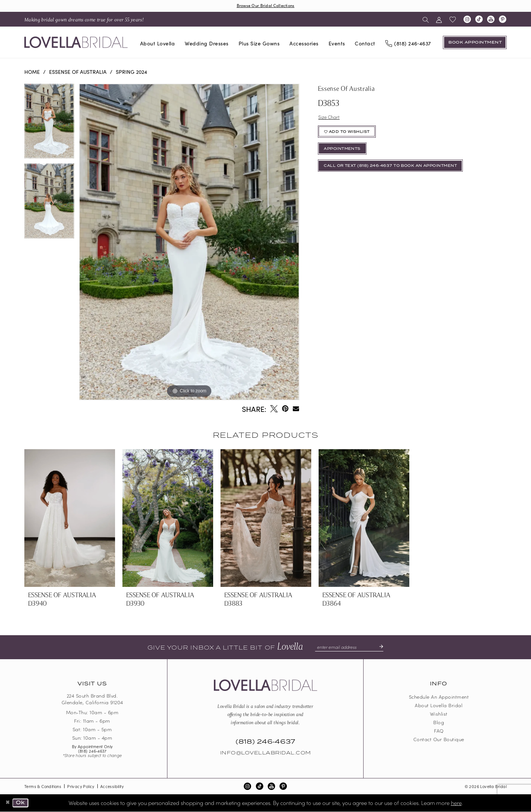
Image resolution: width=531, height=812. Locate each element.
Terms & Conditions (43, 787)
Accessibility (112, 787)
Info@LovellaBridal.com (265, 754)
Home (32, 72)
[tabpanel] (49, 124)
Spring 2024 (131, 72)
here (456, 803)
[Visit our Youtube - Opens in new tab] (491, 20)
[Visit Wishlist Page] (453, 20)
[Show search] (426, 20)
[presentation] (70, 519)
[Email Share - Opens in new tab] (296, 409)
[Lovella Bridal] (76, 43)
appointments (345, 153)
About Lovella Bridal (439, 706)
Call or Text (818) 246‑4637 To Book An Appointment (398, 172)
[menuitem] (84, 20)
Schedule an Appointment (439, 697)
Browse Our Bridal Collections (265, 6)
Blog (439, 723)
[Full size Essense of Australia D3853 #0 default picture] (189, 242)
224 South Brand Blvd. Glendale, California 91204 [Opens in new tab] (92, 700)
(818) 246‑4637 (92, 751)
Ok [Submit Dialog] (22, 804)
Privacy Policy (81, 787)
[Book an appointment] (475, 43)
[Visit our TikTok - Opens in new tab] (479, 20)
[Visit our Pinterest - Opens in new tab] (503, 20)
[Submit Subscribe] (381, 648)
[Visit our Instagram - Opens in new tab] (467, 20)
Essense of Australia (78, 72)
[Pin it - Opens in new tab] (285, 409)
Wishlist (439, 714)
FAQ (439, 731)
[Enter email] (349, 648)
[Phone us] (408, 43)
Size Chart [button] (330, 118)
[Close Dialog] (8, 804)
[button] (439, 20)
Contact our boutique (439, 740)
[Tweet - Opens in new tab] (274, 409)
